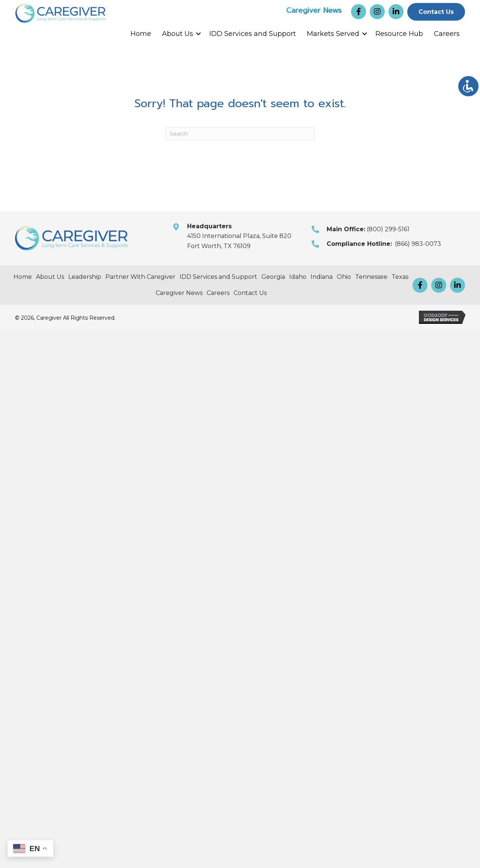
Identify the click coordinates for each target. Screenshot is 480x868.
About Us (178, 34)
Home (141, 34)
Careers (447, 34)
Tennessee (371, 277)
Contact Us (250, 293)
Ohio (344, 277)
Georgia (273, 277)
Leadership (85, 277)
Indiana (322, 277)
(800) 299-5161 (388, 229)
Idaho (298, 277)
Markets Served (333, 34)
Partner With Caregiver (140, 277)
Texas (400, 277)
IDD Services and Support (253, 34)
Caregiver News (314, 10)
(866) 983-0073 (418, 244)
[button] (358, 12)
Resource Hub (399, 34)
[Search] (240, 134)
